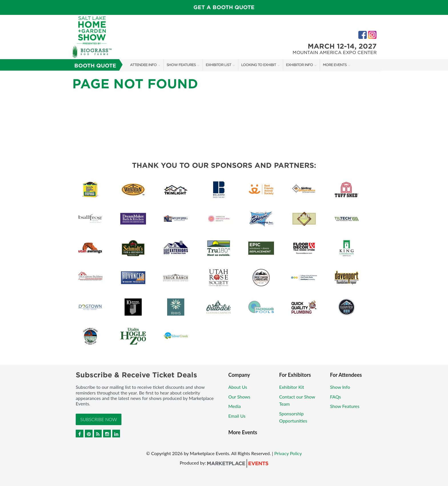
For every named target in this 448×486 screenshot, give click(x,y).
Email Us (237, 416)
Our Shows (239, 397)
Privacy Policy (288, 453)
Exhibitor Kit (292, 387)
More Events (335, 65)
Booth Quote (95, 66)
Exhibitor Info (299, 65)
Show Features (181, 65)
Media (235, 406)
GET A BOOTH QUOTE (224, 7)
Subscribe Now (99, 419)
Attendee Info (143, 65)
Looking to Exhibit (259, 65)
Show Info (340, 387)
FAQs (335, 397)
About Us (238, 387)
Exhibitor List (218, 65)
